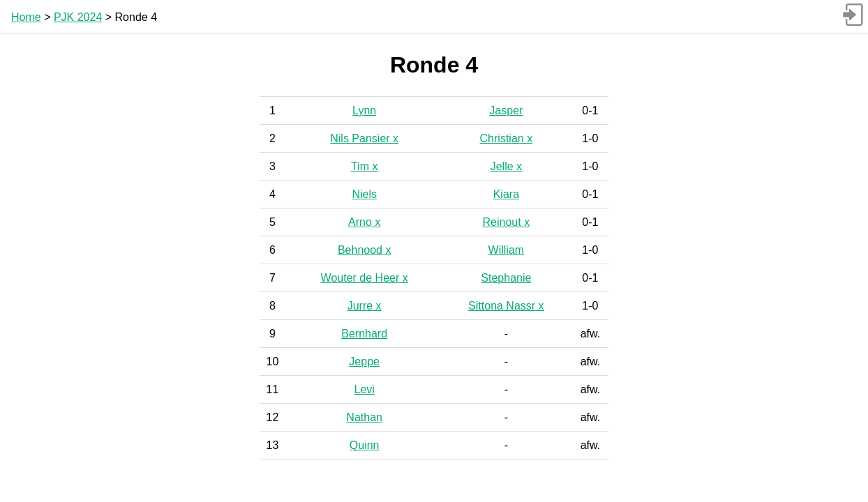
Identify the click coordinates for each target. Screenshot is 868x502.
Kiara (506, 194)
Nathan (364, 417)
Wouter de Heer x (365, 278)
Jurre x (365, 306)
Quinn (365, 445)
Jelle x (506, 166)
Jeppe (364, 362)
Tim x (365, 166)
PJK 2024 (78, 17)
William (507, 250)
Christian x (507, 138)
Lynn (364, 111)
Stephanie (506, 278)
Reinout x (507, 222)
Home (26, 17)
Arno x (364, 222)
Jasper (506, 111)
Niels (364, 194)
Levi (364, 389)
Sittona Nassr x (506, 306)
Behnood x (365, 250)
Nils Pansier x (364, 138)
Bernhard (364, 334)
